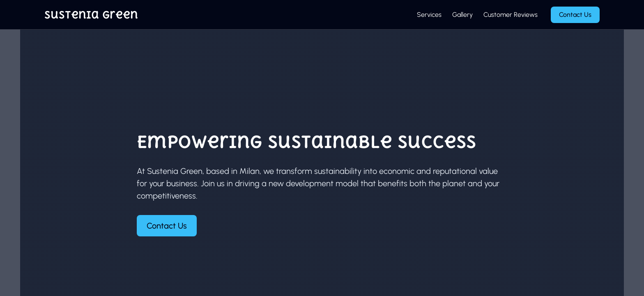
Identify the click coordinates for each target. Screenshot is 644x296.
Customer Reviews (511, 15)
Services (429, 15)
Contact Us (575, 15)
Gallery (462, 15)
